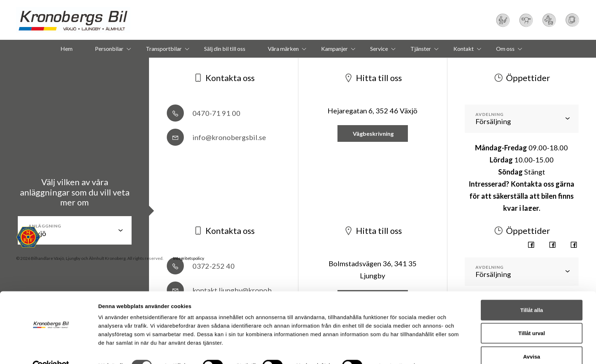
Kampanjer (334, 49)
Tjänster (421, 49)
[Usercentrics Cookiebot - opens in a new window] (51, 350)
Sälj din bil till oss (225, 49)
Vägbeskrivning (373, 133)
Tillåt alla (532, 294)
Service (379, 49)
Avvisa (532, 341)
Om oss (505, 49)
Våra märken (283, 49)
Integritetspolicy (189, 258)
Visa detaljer (391, 350)
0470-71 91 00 (204, 113)
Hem (66, 49)
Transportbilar (164, 49)
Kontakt (464, 49)
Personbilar (109, 49)
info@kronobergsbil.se (216, 137)
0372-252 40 (201, 266)
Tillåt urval (532, 318)
